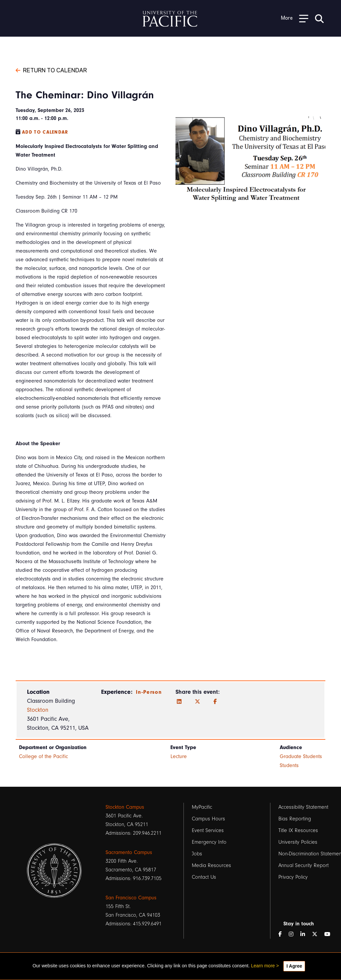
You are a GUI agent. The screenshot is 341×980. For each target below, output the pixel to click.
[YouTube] (330, 934)
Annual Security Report (304, 865)
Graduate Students (301, 756)
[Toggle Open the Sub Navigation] (295, 18)
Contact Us (204, 877)
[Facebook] (215, 702)
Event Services (208, 830)
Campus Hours (208, 819)
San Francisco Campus (131, 898)
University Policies (298, 842)
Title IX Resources (298, 830)
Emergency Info (209, 842)
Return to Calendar (51, 70)
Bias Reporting (295, 819)
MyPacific (202, 807)
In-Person (149, 692)
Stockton (38, 710)
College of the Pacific (43, 756)
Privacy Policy (293, 877)
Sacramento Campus (129, 852)
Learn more (263, 966)
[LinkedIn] (179, 702)
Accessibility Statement (303, 807)
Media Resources (211, 865)
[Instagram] (294, 934)
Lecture (179, 756)
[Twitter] (197, 702)
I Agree (294, 966)
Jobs (197, 854)
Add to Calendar (45, 132)
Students (289, 765)
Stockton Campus (125, 807)
